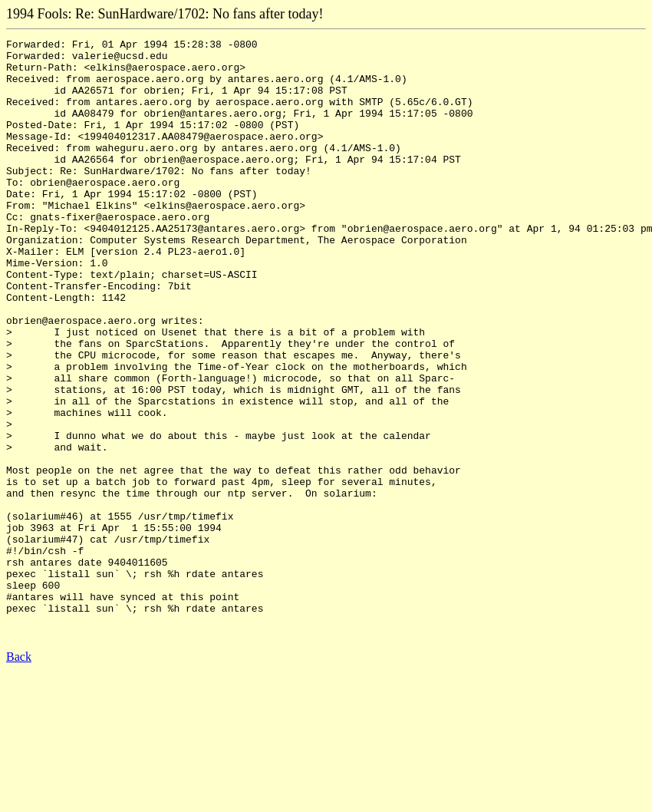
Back (19, 776)
